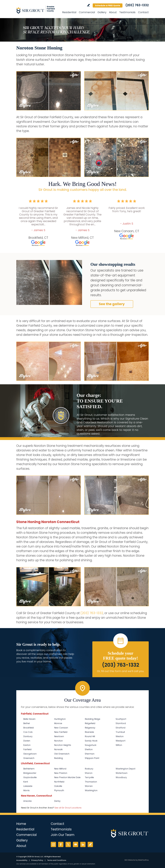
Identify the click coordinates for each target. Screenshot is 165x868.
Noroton (58, 741)
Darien (27, 741)
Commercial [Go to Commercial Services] (87, 12)
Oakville (58, 786)
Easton (27, 745)
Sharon (89, 773)
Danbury (28, 736)
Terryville (89, 777)
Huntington (60, 719)
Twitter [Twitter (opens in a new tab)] (68, 844)
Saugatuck (91, 745)
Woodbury (121, 777)
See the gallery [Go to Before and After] (112, 304)
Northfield (59, 782)
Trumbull (120, 732)
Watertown (122, 773)
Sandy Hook (91, 741)
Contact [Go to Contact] (143, 12)
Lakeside (28, 786)
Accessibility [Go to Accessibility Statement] (22, 860)
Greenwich (29, 758)
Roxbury (89, 769)
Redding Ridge (93, 719)
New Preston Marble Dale (67, 777)
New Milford (60, 769)
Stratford (121, 728)
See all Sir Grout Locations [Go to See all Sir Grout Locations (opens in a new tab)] (68, 808)
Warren (89, 786)
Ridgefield (90, 723)
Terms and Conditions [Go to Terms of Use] (57, 860)
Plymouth (59, 790)
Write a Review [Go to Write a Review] (88, 5)
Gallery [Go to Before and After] (102, 12)
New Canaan (61, 728)
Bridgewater (30, 773)
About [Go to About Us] (113, 12)
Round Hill (90, 736)
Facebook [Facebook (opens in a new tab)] (61, 844)
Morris (26, 790)
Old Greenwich (62, 754)
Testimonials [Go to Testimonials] (127, 12)
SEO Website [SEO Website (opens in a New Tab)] (130, 860)
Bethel (27, 723)
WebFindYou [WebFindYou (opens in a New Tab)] (143, 860)
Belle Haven (29, 719)
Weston (120, 736)
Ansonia (27, 801)
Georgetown (30, 754)
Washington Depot (126, 769)
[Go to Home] (37, 10)
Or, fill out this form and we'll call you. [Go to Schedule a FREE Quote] (121, 671)
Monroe (58, 723)
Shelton (89, 749)
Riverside (89, 732)
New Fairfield (61, 732)
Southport (121, 719)
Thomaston (91, 782)
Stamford (121, 723)
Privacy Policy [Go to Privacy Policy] (37, 860)
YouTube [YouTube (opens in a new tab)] (76, 844)
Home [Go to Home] (21, 824)
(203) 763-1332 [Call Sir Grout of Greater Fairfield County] (137, 5)
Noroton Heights (63, 745)
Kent (26, 782)
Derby (57, 801)
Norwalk (58, 749)
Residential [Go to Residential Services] (69, 12)
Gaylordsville (30, 777)
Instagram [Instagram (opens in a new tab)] (53, 844)
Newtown (59, 736)
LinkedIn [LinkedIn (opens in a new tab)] (83, 844)
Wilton (119, 745)
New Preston (61, 773)
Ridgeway (90, 728)
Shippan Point (92, 758)
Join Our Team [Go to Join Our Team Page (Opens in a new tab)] (63, 835)
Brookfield (29, 728)
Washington (91, 790)
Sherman (90, 754)
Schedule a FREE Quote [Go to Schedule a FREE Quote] (108, 5)
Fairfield (27, 749)
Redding (59, 758)
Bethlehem (29, 769)
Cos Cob (28, 732)
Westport (121, 741)
